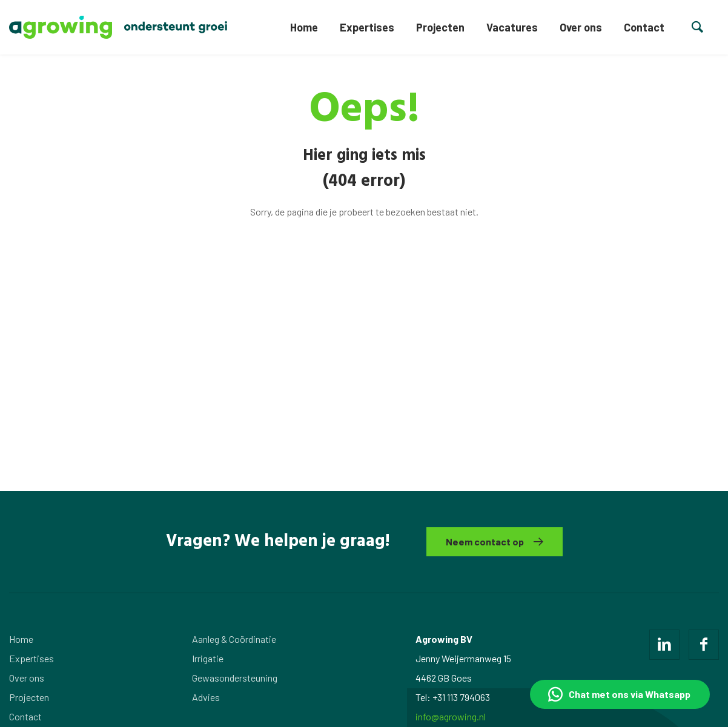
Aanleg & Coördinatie (234, 639)
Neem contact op (485, 541)
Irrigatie (208, 658)
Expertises (367, 27)
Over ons (581, 27)
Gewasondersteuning (235, 678)
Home (304, 27)
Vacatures (512, 27)
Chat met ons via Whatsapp (630, 694)
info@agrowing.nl (451, 716)
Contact (644, 27)
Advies (206, 697)
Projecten (440, 27)
